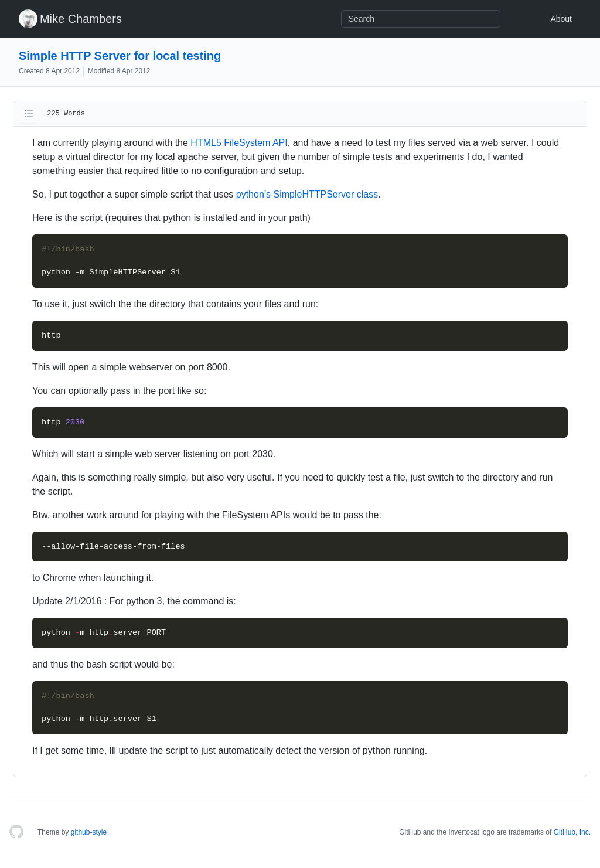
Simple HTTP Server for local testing (120, 56)
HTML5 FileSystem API (239, 143)
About (561, 19)
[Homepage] (16, 832)
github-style (89, 832)
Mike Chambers (81, 19)
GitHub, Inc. (572, 832)
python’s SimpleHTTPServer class (307, 194)
